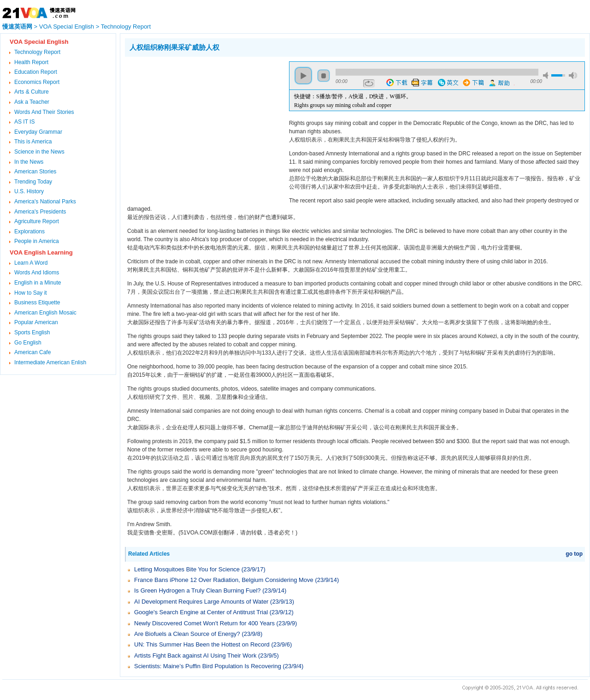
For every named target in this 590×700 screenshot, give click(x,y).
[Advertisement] (202, 126)
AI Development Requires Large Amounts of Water (201, 602)
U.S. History (29, 191)
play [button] (303, 76)
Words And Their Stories (44, 112)
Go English (28, 343)
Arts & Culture (32, 92)
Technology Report (126, 27)
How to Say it (31, 293)
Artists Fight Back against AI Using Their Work (195, 656)
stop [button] (324, 76)
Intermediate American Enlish (50, 362)
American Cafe (32, 352)
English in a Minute (38, 283)
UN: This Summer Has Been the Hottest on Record (202, 644)
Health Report (31, 62)
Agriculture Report (37, 221)
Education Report (36, 72)
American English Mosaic (45, 313)
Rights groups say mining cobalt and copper (343, 105)
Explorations (29, 231)
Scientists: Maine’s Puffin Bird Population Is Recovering (208, 666)
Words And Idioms (37, 273)
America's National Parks (45, 202)
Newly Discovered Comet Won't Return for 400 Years (204, 623)
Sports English (32, 332)
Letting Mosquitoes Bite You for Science (187, 569)
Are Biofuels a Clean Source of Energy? (187, 634)
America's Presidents (40, 212)
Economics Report (37, 82)
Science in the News (39, 152)
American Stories (35, 172)
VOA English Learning (41, 252)
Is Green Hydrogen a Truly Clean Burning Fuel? (198, 590)
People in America (37, 241)
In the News (29, 162)
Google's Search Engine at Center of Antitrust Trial (201, 612)
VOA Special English (67, 27)
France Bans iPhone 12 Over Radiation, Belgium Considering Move (224, 580)
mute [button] (547, 75)
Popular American (36, 322)
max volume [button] (573, 75)
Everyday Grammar (38, 132)
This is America (33, 142)
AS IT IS (24, 122)
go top (574, 554)
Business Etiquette (37, 303)
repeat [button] (369, 83)
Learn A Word (31, 263)
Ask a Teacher (32, 102)
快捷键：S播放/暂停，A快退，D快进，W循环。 (353, 96)
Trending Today (33, 182)
